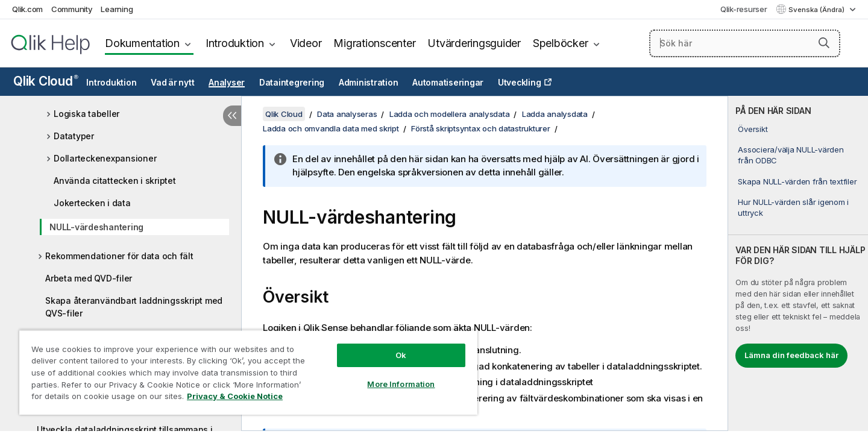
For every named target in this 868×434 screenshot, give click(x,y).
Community (72, 9)
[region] (248, 372)
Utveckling (520, 83)
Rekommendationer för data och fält (119, 256)
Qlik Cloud (46, 81)
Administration (369, 83)
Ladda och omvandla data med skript (331, 128)
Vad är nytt (172, 83)
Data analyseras (347, 114)
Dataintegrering (292, 83)
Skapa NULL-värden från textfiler (797, 181)
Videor (306, 43)
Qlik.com (27, 9)
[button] (824, 43)
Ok (401, 355)
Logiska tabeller (86, 114)
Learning (117, 9)
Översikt (753, 129)
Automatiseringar (448, 83)
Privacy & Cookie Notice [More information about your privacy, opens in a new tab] (235, 396)
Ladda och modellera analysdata (450, 114)
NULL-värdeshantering (96, 227)
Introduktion (235, 43)
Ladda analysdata (555, 114)
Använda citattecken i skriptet (115, 181)
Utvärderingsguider (474, 43)
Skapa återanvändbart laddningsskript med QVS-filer (134, 307)
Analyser (227, 83)
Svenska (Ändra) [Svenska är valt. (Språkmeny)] (817, 10)
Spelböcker (561, 43)
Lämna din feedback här (791, 355)
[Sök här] (745, 43)
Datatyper (74, 136)
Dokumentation (142, 43)
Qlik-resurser (744, 9)
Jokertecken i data (92, 203)
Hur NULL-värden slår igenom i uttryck (793, 207)
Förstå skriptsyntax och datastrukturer (481, 128)
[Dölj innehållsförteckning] (232, 116)
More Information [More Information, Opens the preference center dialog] (401, 384)
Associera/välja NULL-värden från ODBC (791, 155)
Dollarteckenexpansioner (105, 158)
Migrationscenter (374, 43)
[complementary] (798, 263)
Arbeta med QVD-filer (89, 278)
